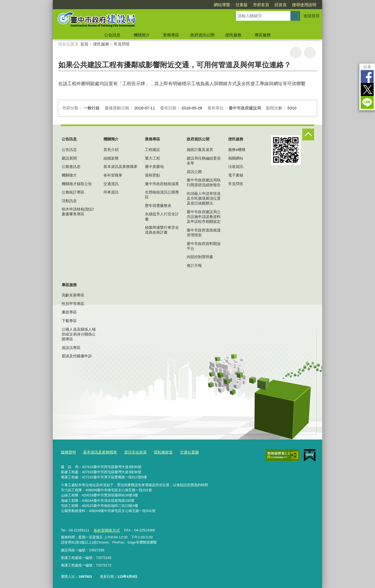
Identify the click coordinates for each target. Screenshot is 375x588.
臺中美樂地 (154, 167)
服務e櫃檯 (237, 150)
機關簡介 (142, 35)
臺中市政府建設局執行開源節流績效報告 (204, 182)
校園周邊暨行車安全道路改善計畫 (162, 230)
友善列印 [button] (296, 53)
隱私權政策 (157, 452)
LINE (367, 102)
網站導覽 (222, 5)
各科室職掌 (113, 175)
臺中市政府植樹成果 (162, 184)
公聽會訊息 (71, 167)
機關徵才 (69, 175)
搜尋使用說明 (304, 5)
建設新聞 (69, 158)
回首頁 (281, 5)
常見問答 (122, 44)
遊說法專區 (71, 348)
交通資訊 (111, 184)
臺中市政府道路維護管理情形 (204, 233)
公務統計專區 (73, 192)
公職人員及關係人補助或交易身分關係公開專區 (79, 334)
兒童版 (242, 5)
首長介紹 (111, 150)
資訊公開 (194, 172)
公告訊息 (112, 35)
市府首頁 (261, 5)
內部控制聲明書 (200, 257)
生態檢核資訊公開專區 (162, 195)
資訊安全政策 (131, 452)
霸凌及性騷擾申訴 (77, 356)
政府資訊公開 (202, 35)
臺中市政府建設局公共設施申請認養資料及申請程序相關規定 (204, 217)
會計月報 (194, 265)
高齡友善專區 (73, 295)
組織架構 (111, 158)
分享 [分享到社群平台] (367, 67)
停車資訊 (111, 192)
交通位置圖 (182, 452)
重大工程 (152, 158)
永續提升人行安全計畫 (162, 216)
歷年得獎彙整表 (158, 206)
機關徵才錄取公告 (77, 184)
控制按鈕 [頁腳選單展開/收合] (308, 134)
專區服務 (263, 35)
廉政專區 (69, 312)
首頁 (84, 44)
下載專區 (69, 321)
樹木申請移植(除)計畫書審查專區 (78, 212)
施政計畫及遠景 (200, 150)
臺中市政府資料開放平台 (204, 246)
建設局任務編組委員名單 (204, 161)
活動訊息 (69, 201)
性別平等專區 (73, 304)
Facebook (367, 77)
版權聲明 (68, 452)
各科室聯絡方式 (105, 529)
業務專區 (171, 35)
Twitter (367, 89)
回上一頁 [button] (310, 53)
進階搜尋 (311, 16)
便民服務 (233, 35)
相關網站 (236, 158)
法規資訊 (236, 167)
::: (51, 2)
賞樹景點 (152, 175)
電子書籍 (236, 175)
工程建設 (152, 150)
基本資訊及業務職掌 (120, 167)
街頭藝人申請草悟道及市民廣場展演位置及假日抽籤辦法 (204, 198)
